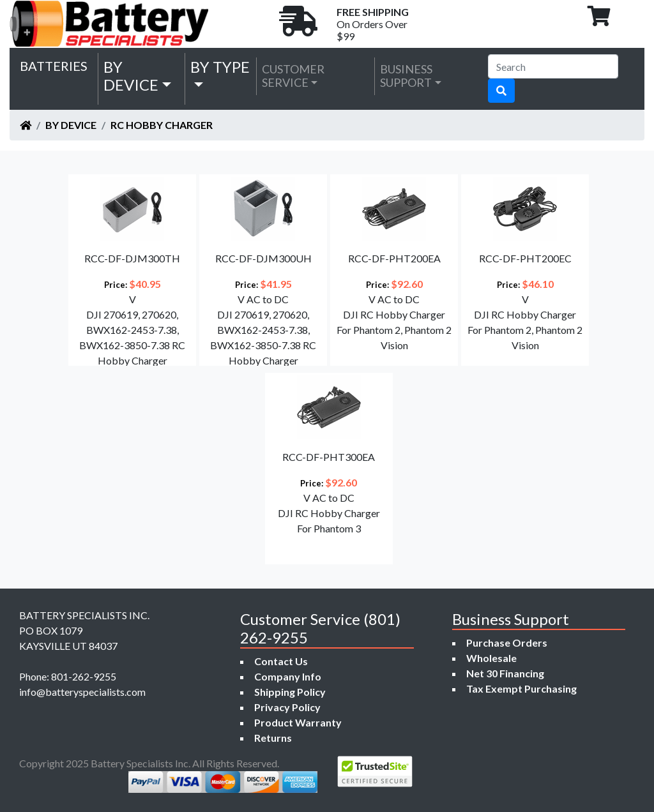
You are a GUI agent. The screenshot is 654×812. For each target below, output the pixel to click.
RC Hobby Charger (162, 125)
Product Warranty (298, 722)
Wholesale (491, 658)
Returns (273, 738)
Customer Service (293, 76)
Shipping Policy (290, 692)
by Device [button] (131, 76)
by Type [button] (220, 67)
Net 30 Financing (505, 673)
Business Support (406, 76)
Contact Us (281, 661)
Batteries (54, 66)
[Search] (553, 66)
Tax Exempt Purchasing (521, 688)
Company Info (288, 676)
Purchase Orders (507, 643)
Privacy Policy (287, 707)
